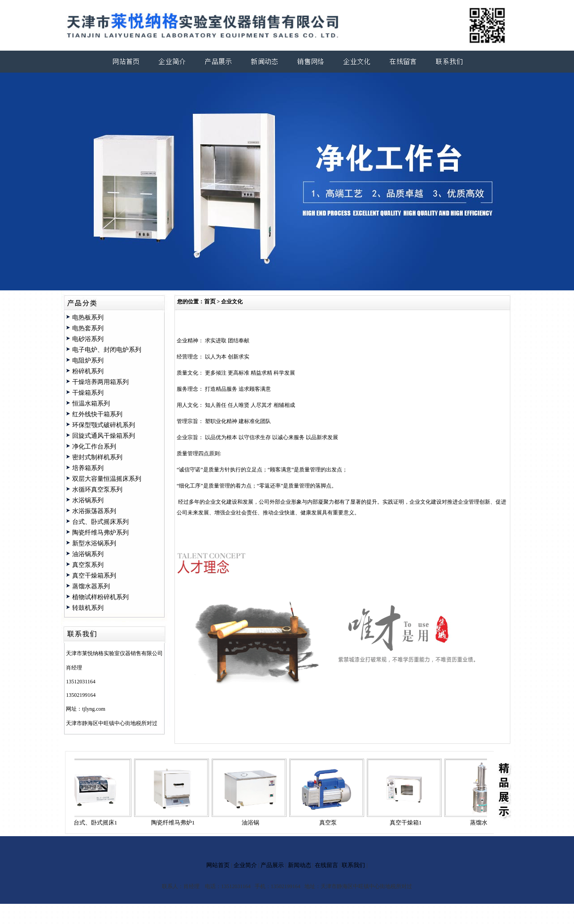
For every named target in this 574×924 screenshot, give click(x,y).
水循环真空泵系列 (97, 490)
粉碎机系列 (88, 371)
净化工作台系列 (94, 447)
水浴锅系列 (88, 500)
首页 (210, 301)
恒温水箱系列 (91, 404)
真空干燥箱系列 (94, 576)
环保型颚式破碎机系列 (104, 425)
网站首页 (218, 865)
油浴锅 (253, 823)
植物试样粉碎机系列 (100, 597)
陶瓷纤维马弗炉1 (176, 823)
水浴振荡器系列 (94, 511)
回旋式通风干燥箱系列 (104, 436)
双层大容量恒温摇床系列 (107, 479)
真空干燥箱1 (409, 823)
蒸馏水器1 (486, 823)
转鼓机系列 (88, 608)
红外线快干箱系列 (97, 414)
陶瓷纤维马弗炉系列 (100, 533)
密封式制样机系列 (97, 457)
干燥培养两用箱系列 (100, 382)
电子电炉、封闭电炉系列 (107, 350)
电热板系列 (88, 317)
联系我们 (353, 865)
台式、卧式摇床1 (98, 823)
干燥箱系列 (88, 393)
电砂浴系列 (88, 339)
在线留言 (326, 865)
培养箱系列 (88, 468)
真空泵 (331, 823)
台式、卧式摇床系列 (100, 522)
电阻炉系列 (88, 361)
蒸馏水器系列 (91, 586)
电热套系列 (88, 328)
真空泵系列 (88, 565)
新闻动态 (300, 865)
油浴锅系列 (88, 554)
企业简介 (245, 865)
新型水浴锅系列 (94, 543)
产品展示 (272, 865)
